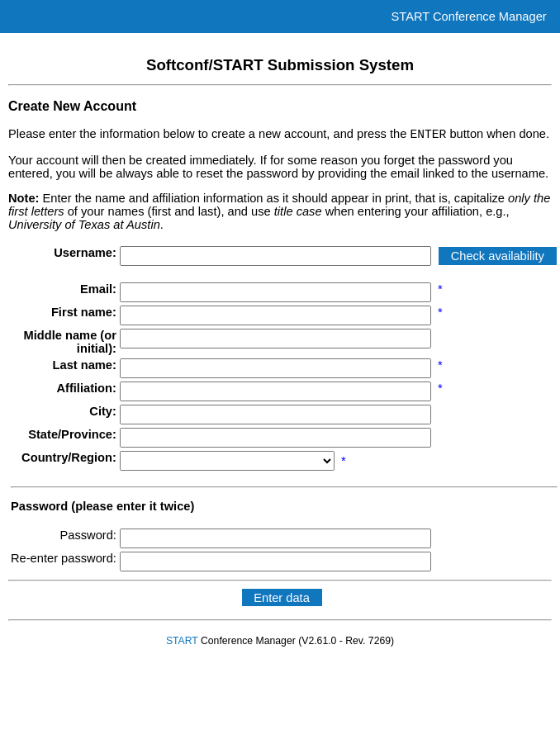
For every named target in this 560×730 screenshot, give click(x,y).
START (182, 643)
